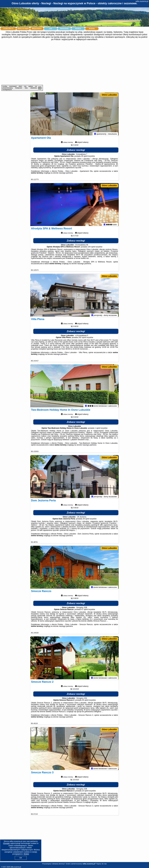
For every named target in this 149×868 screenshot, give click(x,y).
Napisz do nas (102, 864)
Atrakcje (78, 29)
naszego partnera (66, 174)
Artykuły (92, 29)
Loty (50, 29)
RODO (26, 854)
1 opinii (98, 429)
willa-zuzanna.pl (142, 1)
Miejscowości (37, 29)
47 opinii (85, 611)
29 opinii (86, 520)
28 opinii (84, 157)
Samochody (64, 29)
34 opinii (85, 701)
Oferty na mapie (23, 29)
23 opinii (85, 792)
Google (6, 843)
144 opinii (91, 248)
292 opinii (82, 339)
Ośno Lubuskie (109, 95)
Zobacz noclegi (76, 151)
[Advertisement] (74, 63)
